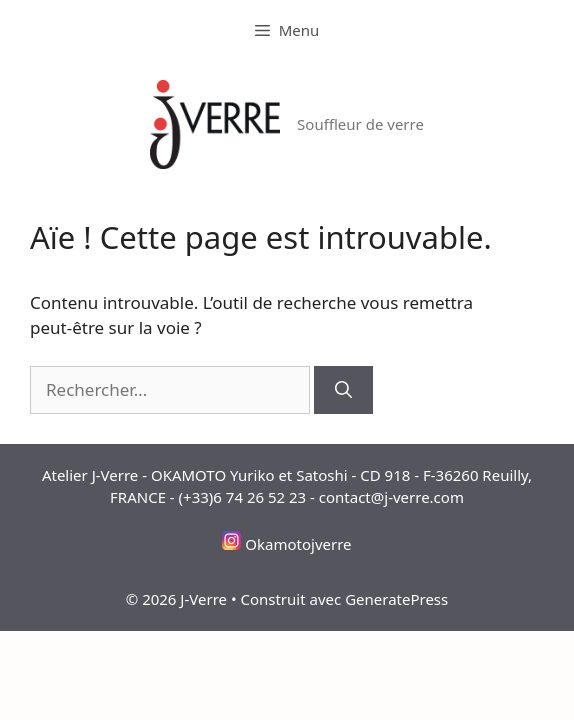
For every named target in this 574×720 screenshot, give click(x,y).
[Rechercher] (343, 390)
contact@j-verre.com (391, 497)
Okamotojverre (298, 544)
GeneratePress (396, 599)
